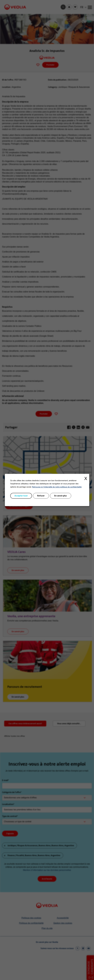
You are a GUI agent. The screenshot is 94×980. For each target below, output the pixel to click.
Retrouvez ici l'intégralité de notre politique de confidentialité (57, 487)
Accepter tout (21, 496)
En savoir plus (61, 496)
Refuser (41, 496)
